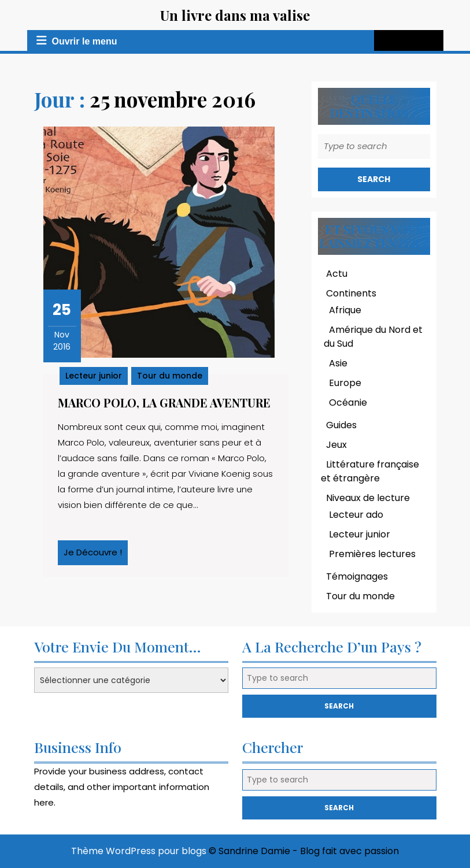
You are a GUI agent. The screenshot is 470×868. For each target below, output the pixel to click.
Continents (351, 293)
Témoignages (357, 576)
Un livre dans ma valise (235, 15)
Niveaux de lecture (368, 498)
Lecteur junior (94, 376)
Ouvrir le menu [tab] (75, 40)
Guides (341, 425)
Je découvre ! (96, 555)
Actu (337, 274)
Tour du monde (170, 376)
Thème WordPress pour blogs (139, 851)
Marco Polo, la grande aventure (164, 403)
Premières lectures (372, 554)
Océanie (348, 403)
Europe (345, 383)
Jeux (336, 445)
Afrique (345, 310)
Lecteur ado (356, 515)
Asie (338, 363)
